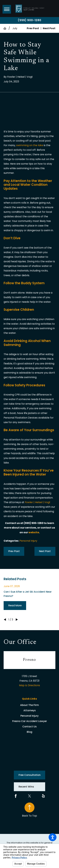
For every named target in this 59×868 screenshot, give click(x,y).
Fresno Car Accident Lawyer (30, 721)
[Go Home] (6, 28)
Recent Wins (26, 787)
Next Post (45, 551)
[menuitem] (29, 705)
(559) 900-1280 (29, 20)
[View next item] (17, 620)
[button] (53, 837)
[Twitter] (29, 796)
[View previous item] (5, 620)
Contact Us (29, 727)
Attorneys (30, 710)
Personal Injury (28, 541)
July (15, 28)
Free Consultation (30, 775)
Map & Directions (29, 685)
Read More (15, 605)
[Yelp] (43, 796)
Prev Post (14, 551)
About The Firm (29, 705)
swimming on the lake (30, 145)
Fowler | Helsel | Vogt (38, 502)
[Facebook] (16, 796)
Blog (29, 732)
